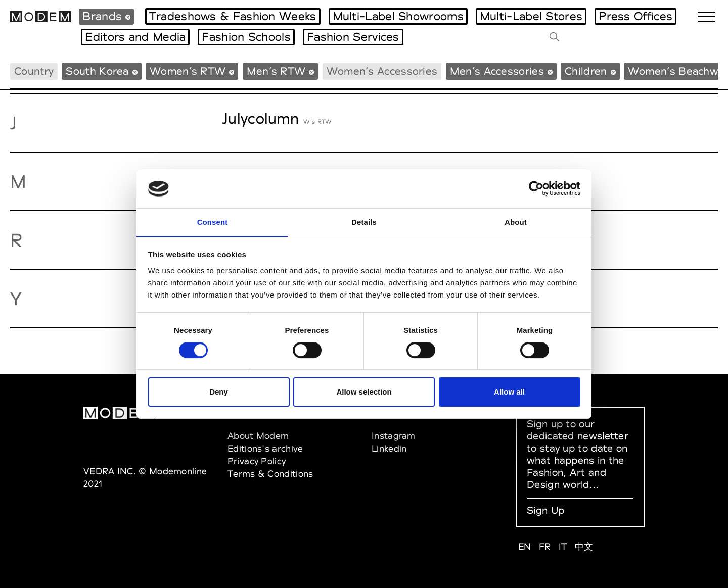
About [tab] (516, 222)
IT (563, 546)
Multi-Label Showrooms (398, 16)
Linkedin (389, 448)
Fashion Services (353, 37)
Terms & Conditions (270, 474)
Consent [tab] (213, 222)
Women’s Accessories (382, 71)
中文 (584, 546)
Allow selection (364, 392)
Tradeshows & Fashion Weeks (233, 16)
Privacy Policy (257, 461)
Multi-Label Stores (531, 16)
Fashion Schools (246, 37)
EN (525, 546)
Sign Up (545, 510)
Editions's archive (265, 448)
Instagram (394, 436)
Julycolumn (261, 118)
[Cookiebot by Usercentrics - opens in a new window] (536, 188)
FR (545, 546)
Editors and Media (135, 37)
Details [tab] (364, 222)
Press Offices (635, 16)
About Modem (258, 436)
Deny (219, 392)
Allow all (509, 392)
